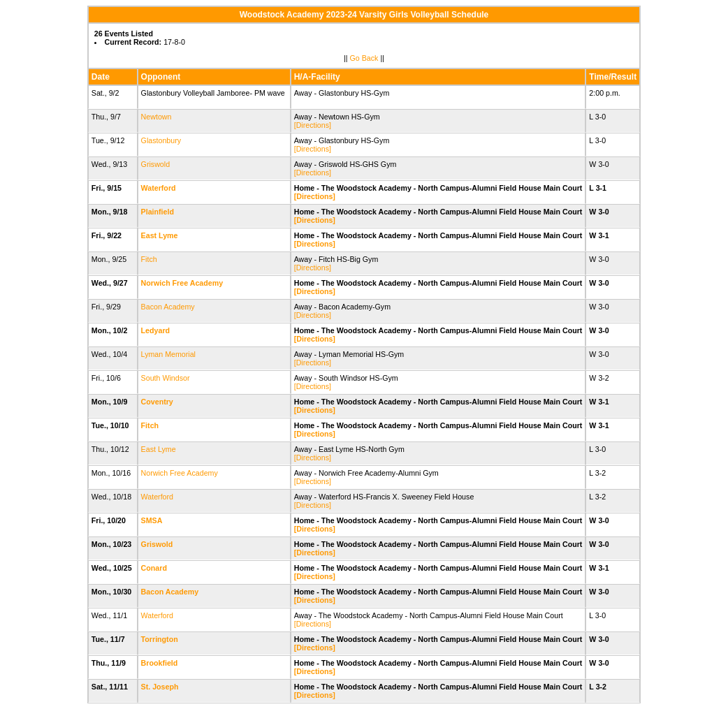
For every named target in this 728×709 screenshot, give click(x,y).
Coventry (157, 402)
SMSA (152, 520)
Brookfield (160, 663)
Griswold (155, 164)
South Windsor (166, 378)
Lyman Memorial (168, 354)
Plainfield (158, 212)
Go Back (364, 58)
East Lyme (160, 235)
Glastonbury (161, 140)
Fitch (149, 259)
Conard (154, 568)
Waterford (159, 188)
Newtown (156, 117)
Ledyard (155, 330)
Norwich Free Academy (182, 283)
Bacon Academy (168, 307)
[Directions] (313, 125)
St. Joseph (160, 687)
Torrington (160, 639)
